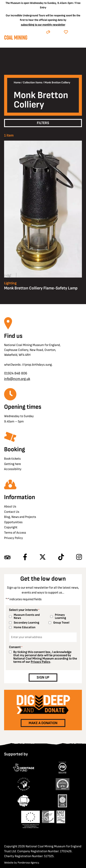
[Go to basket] (71, 42)
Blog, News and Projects (20, 517)
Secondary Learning (26, 623)
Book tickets (12, 459)
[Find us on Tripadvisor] (7, 557)
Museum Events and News (27, 616)
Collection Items (33, 83)
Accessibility (13, 469)
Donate (76, 32)
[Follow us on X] (43, 557)
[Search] (61, 42)
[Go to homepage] (16, 39)
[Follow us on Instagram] (79, 557)
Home (17, 83)
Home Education (25, 627)
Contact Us (12, 512)
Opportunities (13, 522)
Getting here (12, 464)
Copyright (11, 527)
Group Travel (61, 623)
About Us (10, 507)
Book (56, 32)
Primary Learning (60, 616)
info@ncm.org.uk (17, 379)
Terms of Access (15, 533)
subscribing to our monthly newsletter (43, 25)
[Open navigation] (79, 42)
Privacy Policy (14, 538)
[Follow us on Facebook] (25, 557)
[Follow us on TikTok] (61, 557)
